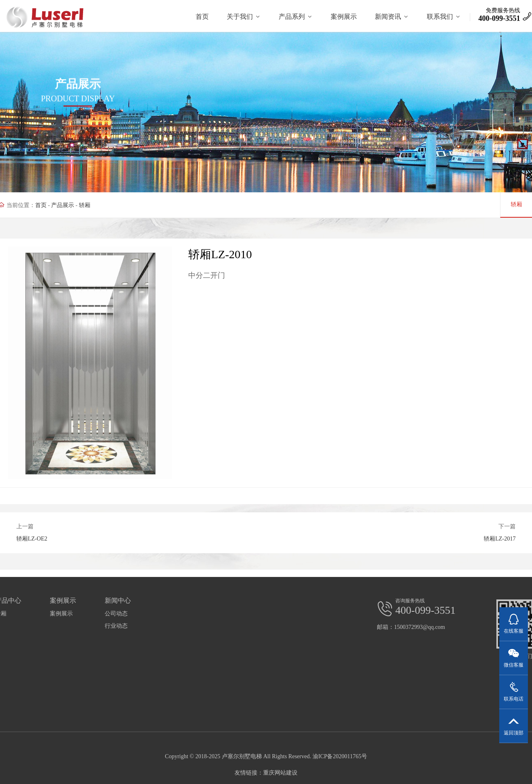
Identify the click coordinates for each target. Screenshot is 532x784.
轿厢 (72, 205)
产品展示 (50, 205)
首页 (27, 205)
